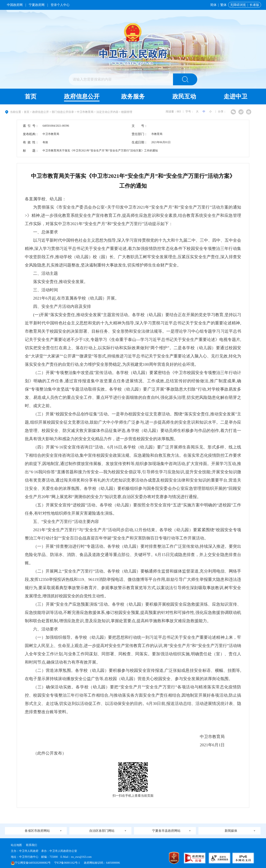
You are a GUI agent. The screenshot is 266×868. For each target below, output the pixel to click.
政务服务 (133, 96)
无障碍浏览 (238, 5)
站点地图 (16, 845)
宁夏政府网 (37, 5)
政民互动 (184, 96)
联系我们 (32, 845)
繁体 (223, 5)
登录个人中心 (60, 5)
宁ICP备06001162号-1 (67, 863)
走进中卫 (235, 96)
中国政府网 (15, 5)
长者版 (254, 5)
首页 (31, 96)
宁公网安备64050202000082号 (31, 863)
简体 (213, 5)
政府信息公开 (82, 96)
